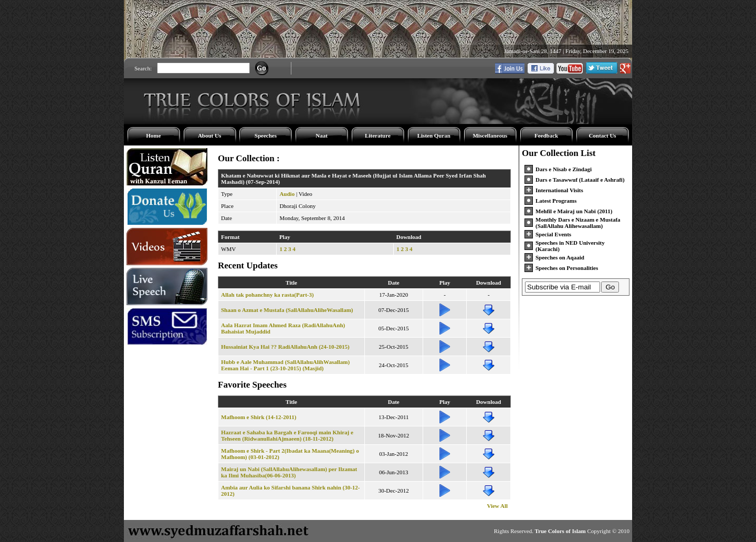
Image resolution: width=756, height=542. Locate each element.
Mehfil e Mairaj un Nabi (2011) (574, 211)
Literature (378, 135)
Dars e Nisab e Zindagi (564, 169)
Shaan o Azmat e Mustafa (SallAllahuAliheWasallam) (287, 310)
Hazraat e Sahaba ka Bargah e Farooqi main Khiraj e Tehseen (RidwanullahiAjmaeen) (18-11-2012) (287, 435)
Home (153, 135)
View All (497, 506)
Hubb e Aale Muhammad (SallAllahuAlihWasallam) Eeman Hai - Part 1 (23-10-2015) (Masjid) (285, 365)
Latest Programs (556, 201)
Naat (322, 135)
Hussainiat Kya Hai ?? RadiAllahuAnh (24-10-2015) (285, 347)
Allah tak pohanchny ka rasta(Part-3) (267, 295)
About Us (209, 135)
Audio (287, 194)
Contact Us (602, 135)
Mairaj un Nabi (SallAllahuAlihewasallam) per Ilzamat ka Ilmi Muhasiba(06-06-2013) (289, 472)
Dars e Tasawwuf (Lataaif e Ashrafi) (580, 180)
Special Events (553, 234)
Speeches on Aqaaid (560, 257)
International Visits (559, 190)
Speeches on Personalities (567, 268)
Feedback (546, 135)
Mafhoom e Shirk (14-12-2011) (259, 417)
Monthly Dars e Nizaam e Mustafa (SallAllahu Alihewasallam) (578, 223)
